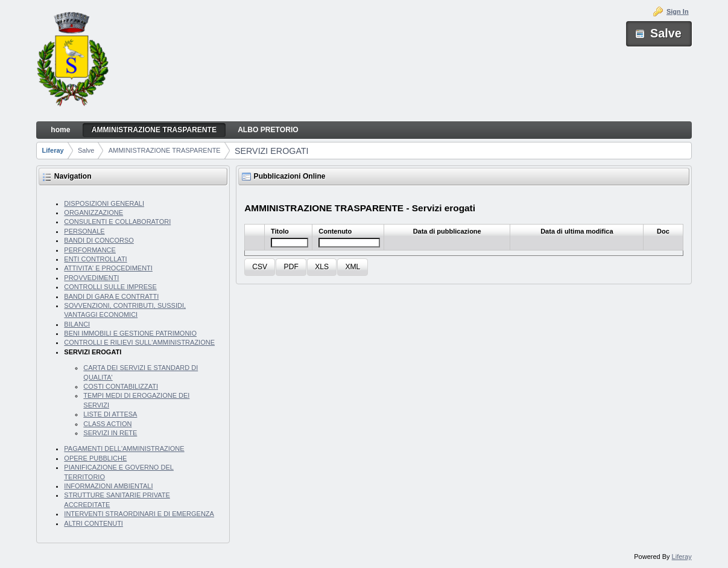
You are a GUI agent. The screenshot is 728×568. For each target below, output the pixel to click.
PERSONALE (84, 231)
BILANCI (77, 324)
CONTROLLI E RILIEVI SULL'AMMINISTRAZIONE (139, 342)
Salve (86, 150)
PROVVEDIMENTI (91, 278)
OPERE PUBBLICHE (95, 458)
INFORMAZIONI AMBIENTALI (108, 486)
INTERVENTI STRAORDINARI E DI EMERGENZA (139, 514)
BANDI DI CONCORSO (99, 240)
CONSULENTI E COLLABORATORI (117, 222)
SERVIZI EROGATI (272, 151)
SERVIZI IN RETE (110, 433)
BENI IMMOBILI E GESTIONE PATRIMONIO (130, 333)
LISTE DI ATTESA (110, 414)
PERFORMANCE (90, 250)
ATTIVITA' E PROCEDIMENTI (108, 268)
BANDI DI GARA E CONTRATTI (111, 296)
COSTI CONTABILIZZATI (121, 386)
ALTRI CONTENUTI (93, 523)
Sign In (678, 11)
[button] (260, 267)
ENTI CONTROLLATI (95, 259)
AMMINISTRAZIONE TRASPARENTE (165, 150)
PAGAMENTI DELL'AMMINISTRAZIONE (124, 448)
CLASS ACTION (107, 424)
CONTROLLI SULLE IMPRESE (110, 287)
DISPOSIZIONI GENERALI (104, 203)
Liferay (53, 150)
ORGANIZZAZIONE (93, 212)
